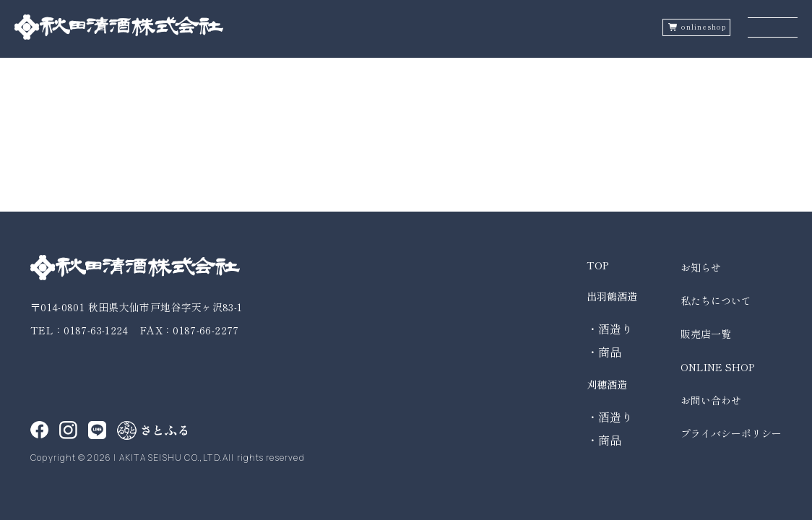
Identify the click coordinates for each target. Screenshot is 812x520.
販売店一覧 (706, 334)
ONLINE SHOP (717, 367)
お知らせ (701, 267)
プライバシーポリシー (731, 433)
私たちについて (716, 300)
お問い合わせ (711, 400)
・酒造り (610, 329)
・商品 (604, 352)
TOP (598, 265)
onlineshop (704, 27)
